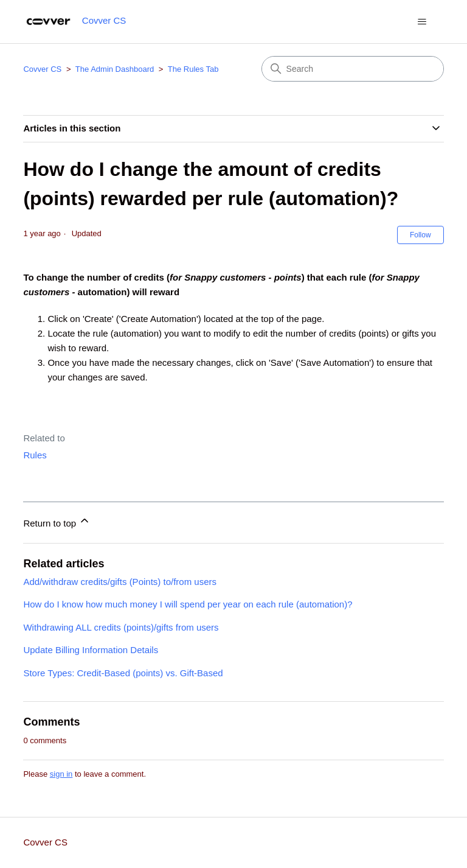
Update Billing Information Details (91, 650)
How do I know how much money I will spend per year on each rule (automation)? (188, 604)
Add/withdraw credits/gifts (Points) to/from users (120, 582)
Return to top (57, 521)
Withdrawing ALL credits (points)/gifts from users (121, 627)
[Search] (353, 69)
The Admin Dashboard (115, 69)
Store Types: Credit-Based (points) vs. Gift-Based (123, 673)
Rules (35, 455)
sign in (61, 774)
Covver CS (42, 69)
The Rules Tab (193, 69)
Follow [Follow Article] (420, 235)
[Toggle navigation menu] (422, 22)
